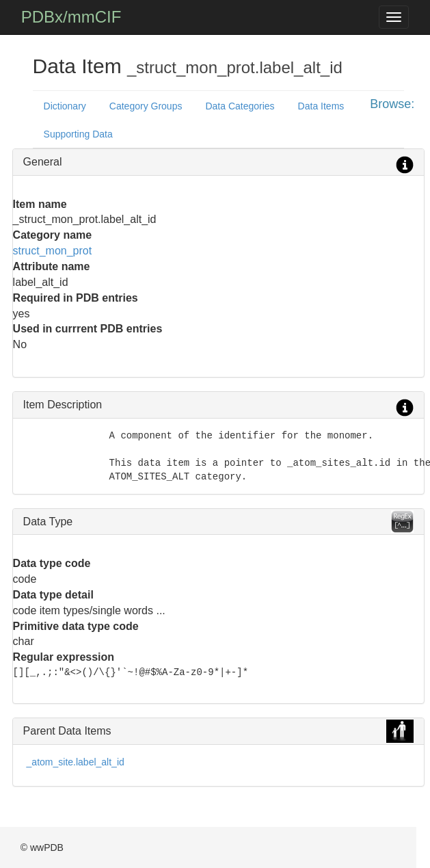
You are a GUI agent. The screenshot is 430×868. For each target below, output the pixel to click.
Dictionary (65, 106)
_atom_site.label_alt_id (76, 762)
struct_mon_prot (53, 251)
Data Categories (240, 106)
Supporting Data (78, 134)
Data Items (321, 106)
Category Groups (146, 106)
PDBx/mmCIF (71, 17)
